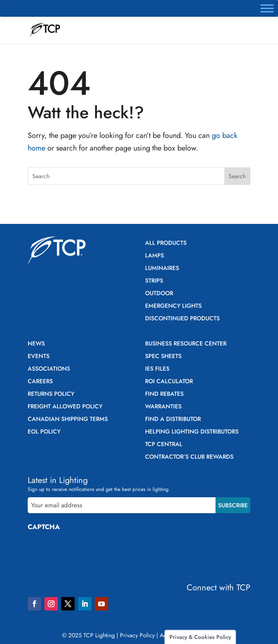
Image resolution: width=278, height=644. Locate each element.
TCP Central (164, 445)
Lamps (155, 256)
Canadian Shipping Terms (68, 419)
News (36, 344)
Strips (154, 281)
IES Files (157, 369)
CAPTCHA (44, 527)
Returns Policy (51, 394)
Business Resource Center (186, 344)
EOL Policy (44, 432)
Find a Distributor (173, 419)
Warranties (163, 407)
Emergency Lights (173, 306)
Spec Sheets (163, 357)
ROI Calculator (169, 382)
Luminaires (162, 269)
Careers (40, 382)
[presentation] (91, 554)
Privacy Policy (137, 635)
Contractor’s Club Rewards (189, 457)
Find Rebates (164, 394)
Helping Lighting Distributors (192, 432)
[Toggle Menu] (267, 8)
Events (39, 357)
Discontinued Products (182, 319)
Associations (49, 369)
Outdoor (159, 294)
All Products (166, 243)
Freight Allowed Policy (65, 407)
